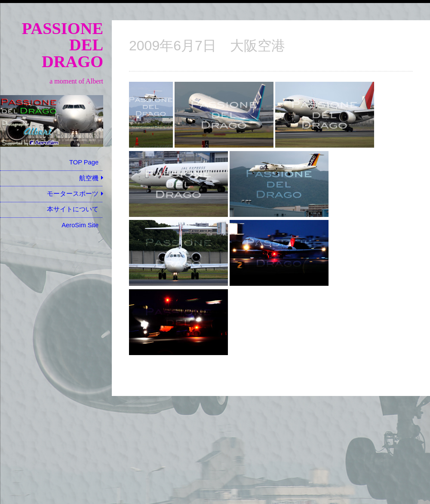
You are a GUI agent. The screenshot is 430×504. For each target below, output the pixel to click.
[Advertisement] (52, 368)
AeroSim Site (80, 225)
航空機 (89, 178)
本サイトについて (73, 209)
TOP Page (84, 162)
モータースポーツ (73, 194)
